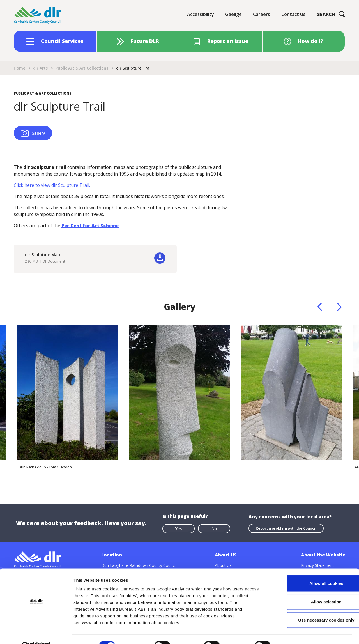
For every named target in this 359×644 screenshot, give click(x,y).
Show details (294, 633)
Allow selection (312, 589)
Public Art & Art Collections (82, 68)
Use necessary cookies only (312, 607)
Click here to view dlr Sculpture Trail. (52, 185)
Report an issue (228, 41)
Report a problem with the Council (286, 528)
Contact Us (293, 14)
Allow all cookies (312, 570)
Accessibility (201, 14)
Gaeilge (233, 14)
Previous (320, 307)
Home (19, 68)
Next (339, 307)
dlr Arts (40, 68)
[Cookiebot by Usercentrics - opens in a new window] (36, 633)
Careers (262, 14)
